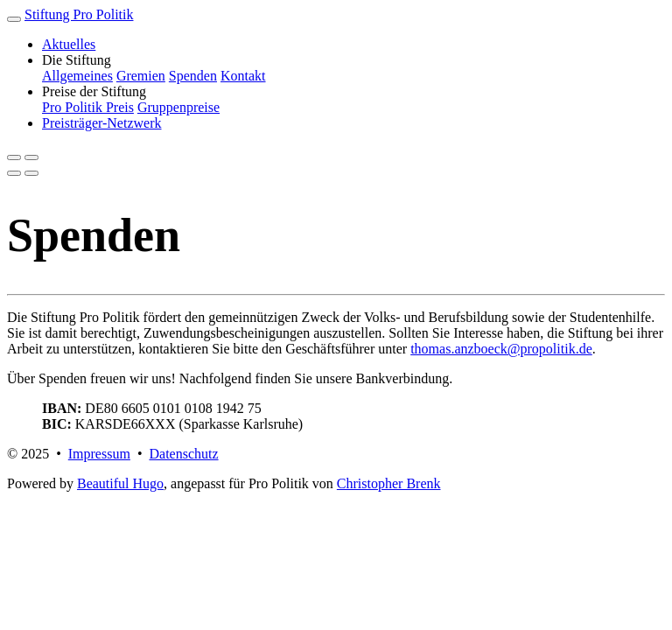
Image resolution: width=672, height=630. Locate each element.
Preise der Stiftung (94, 91)
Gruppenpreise (178, 107)
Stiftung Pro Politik (79, 14)
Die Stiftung (77, 60)
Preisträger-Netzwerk (102, 123)
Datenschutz (183, 454)
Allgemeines (77, 76)
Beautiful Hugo (120, 483)
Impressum (99, 454)
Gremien (141, 76)
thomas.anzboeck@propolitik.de (501, 349)
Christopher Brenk (389, 483)
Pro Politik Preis (88, 107)
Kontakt (243, 76)
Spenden (193, 76)
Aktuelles (69, 44)
